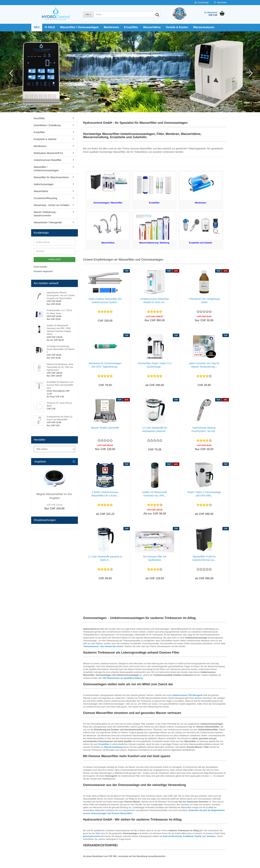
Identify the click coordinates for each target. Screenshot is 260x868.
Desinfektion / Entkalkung (47, 125)
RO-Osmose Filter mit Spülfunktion (155, 558)
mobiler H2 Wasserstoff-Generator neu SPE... (155, 494)
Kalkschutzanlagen (44, 184)
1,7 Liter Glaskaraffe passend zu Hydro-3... (105, 558)
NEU (37, 27)
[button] (10, 73)
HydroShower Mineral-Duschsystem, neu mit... (204, 429)
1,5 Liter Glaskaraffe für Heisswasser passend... (155, 429)
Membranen (111, 27)
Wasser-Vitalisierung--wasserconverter (45, 214)
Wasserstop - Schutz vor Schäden (52, 205)
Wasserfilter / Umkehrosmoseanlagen (46, 169)
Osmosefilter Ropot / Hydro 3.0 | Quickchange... (155, 365)
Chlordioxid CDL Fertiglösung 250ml (204, 301)
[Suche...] (88, 14)
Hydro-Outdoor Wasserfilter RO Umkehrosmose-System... (105, 301)
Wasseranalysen (204, 27)
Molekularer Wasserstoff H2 (48, 153)
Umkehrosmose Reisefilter (48, 160)
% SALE (50, 27)
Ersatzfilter (131, 27)
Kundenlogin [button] (202, 3)
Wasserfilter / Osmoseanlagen (79, 27)
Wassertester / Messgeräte (48, 222)
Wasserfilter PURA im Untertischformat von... (204, 558)
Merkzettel (220, 3)
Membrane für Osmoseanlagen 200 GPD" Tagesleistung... (105, 365)
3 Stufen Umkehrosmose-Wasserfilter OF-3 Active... (105, 494)
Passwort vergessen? (43, 271)
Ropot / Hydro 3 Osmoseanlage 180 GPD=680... (204, 494)
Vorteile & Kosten (177, 27)
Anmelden (54, 260)
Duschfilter (39, 118)
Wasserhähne (152, 27)
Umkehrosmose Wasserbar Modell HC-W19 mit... (155, 301)
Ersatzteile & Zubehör (45, 139)
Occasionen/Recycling (45, 198)
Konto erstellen (40, 267)
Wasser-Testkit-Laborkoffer (105, 428)
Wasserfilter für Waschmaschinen (51, 177)
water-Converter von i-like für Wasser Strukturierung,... (204, 365)
